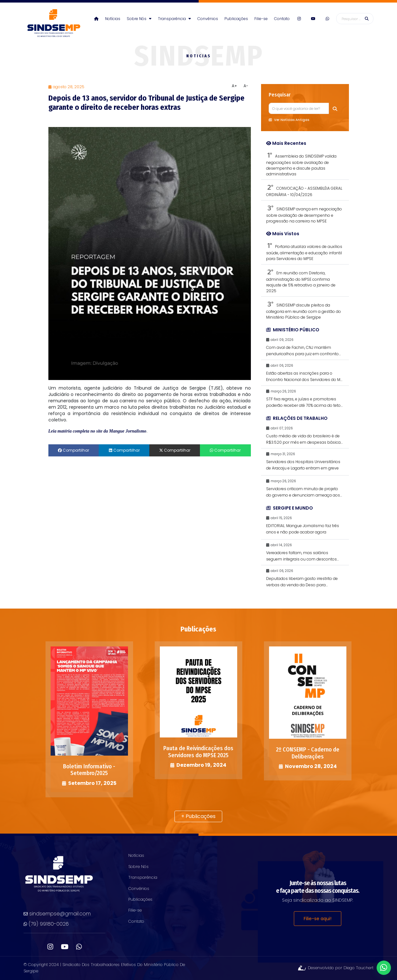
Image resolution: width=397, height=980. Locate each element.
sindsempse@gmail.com (57, 914)
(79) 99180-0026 (46, 924)
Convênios (208, 19)
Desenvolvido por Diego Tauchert (335, 968)
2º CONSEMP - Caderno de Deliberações (308, 753)
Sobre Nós (139, 19)
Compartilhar (74, 450)
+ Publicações (198, 816)
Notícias (113, 19)
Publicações (236, 19)
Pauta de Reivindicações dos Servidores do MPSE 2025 (198, 752)
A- (246, 86)
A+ (234, 86)
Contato (282, 19)
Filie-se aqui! (318, 919)
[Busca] (355, 19)
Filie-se (261, 19)
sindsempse (53, 24)
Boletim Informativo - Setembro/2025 (89, 770)
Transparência (174, 19)
